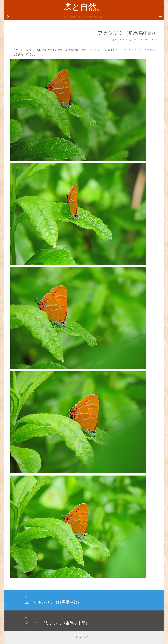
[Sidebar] (8, 17)
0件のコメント (151, 39)
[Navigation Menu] (160, 17)
